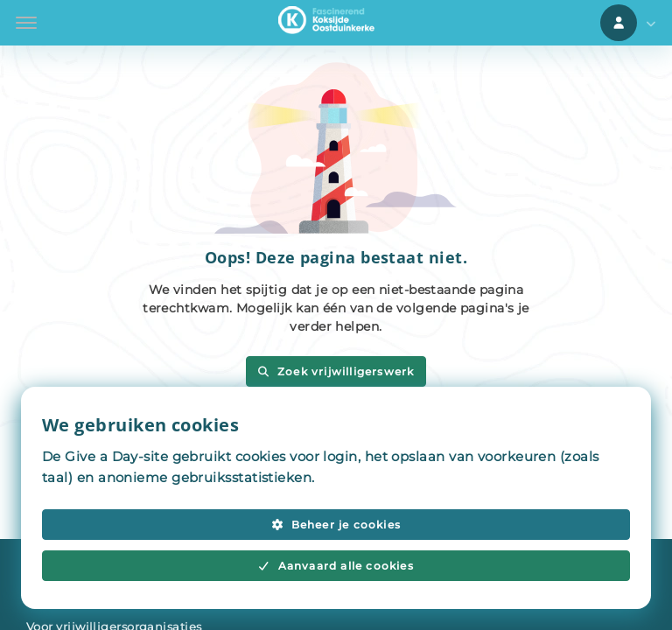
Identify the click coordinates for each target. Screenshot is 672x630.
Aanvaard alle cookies (336, 566)
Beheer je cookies (336, 525)
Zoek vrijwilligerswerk (336, 371)
